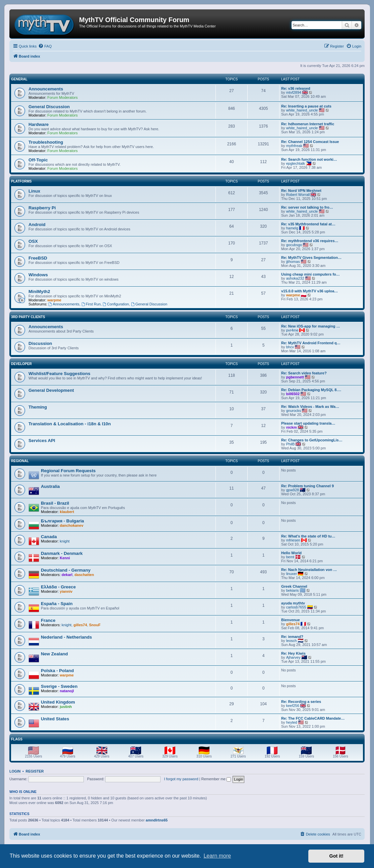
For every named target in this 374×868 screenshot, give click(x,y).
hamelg (292, 228)
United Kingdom (58, 702)
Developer (21, 364)
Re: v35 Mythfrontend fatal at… (308, 224)
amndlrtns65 (157, 820)
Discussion (40, 343)
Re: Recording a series (301, 702)
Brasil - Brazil (55, 503)
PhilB (291, 444)
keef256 (293, 706)
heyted (292, 722)
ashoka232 (295, 278)
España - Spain (57, 604)
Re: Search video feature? (304, 373)
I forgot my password (181, 779)
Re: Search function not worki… (309, 159)
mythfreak (294, 146)
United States (55, 719)
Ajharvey (293, 657)
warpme (54, 300)
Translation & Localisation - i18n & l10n (70, 424)
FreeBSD (38, 258)
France (48, 620)
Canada (49, 537)
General (19, 79)
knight (65, 541)
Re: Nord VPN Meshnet (301, 191)
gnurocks (294, 411)
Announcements (46, 89)
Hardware (39, 124)
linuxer (292, 574)
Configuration (116, 304)
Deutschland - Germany (66, 570)
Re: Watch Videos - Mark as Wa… (310, 407)
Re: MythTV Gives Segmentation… (311, 258)
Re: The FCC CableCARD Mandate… (313, 718)
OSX (33, 241)
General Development (51, 390)
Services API (42, 441)
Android (37, 225)
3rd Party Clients (28, 317)
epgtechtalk (296, 163)
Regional (20, 461)
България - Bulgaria (63, 521)
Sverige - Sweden (59, 686)
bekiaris (293, 590)
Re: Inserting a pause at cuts (306, 106)
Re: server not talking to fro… (307, 207)
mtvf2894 (294, 92)
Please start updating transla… (308, 423)
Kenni (65, 558)
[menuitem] (45, 46)
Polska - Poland (57, 671)
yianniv (66, 591)
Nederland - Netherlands (66, 637)
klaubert (67, 512)
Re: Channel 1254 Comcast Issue (310, 142)
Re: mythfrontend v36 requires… (310, 241)
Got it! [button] (336, 856)
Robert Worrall (298, 195)
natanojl (67, 691)
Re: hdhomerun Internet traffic (308, 124)
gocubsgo (294, 245)
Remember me (216, 779)
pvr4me (292, 330)
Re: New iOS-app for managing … (310, 326)
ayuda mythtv (293, 603)
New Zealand (54, 654)
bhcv (290, 347)
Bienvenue (291, 620)
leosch (292, 641)
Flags (17, 739)
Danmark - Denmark (62, 553)
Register (35, 771)
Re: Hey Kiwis (293, 653)
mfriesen (293, 540)
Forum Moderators (62, 97)
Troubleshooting (46, 142)
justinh (66, 707)
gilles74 (80, 625)
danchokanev (71, 525)
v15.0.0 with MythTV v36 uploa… (309, 291)
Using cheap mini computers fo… (310, 274)
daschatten (84, 575)
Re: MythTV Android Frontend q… (311, 343)
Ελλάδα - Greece (58, 587)
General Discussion (49, 107)
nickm (292, 427)
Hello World (291, 553)
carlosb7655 (296, 607)
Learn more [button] (217, 856)
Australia (50, 486)
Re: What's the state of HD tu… (308, 536)
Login (15, 771)
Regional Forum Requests (68, 471)
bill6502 (293, 394)
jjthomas (293, 262)
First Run (91, 304)
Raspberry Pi (42, 208)
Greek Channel (294, 586)
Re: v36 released (296, 88)
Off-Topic (38, 160)
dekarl (67, 575)
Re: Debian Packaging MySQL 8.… (311, 390)
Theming (38, 407)
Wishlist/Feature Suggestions (59, 374)
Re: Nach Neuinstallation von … (309, 570)
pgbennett (295, 377)
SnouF (95, 625)
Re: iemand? (292, 637)
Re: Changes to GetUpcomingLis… (312, 440)
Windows (38, 275)
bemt (290, 557)
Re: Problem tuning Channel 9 (307, 486)
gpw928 (293, 490)
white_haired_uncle (302, 110)
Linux (34, 191)
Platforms (21, 181)
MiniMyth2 (39, 292)
